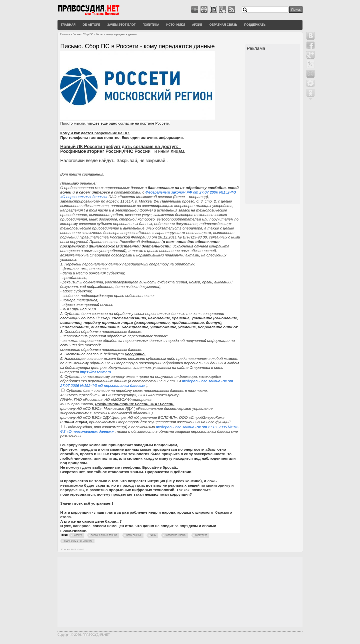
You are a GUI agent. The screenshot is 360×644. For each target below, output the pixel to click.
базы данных (134, 535)
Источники (176, 25)
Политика (151, 25)
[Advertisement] (273, 128)
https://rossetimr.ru (96, 372)
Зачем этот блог (121, 25)
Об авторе (91, 25)
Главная (68, 25)
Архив (197, 25)
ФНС (153, 535)
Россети (77, 535)
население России (176, 535)
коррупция (201, 535)
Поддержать (255, 25)
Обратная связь (223, 25)
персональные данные (104, 535)
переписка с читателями (78, 541)
